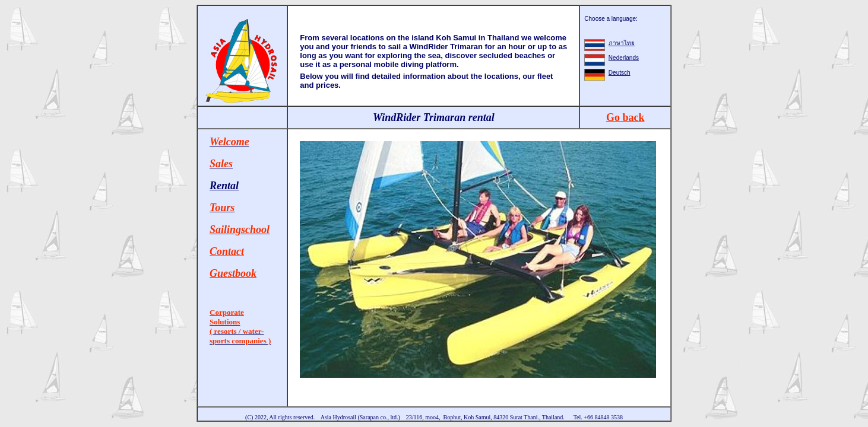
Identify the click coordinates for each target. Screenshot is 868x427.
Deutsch (620, 73)
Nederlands (624, 58)
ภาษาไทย (622, 43)
